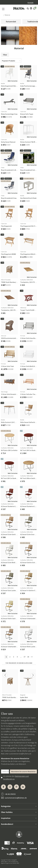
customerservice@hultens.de (20, 754)
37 (25, 657)
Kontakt (31, 3)
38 (28, 657)
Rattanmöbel (11, 22)
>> (32, 657)
